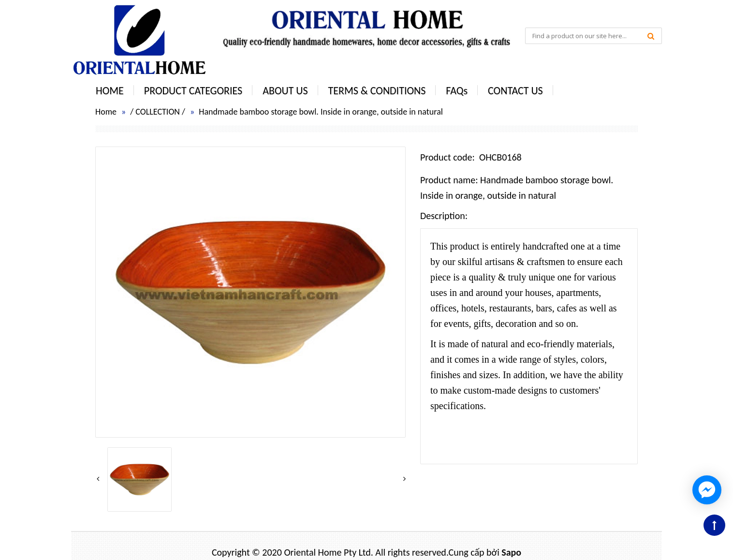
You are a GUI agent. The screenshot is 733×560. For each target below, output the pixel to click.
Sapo (511, 552)
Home (106, 112)
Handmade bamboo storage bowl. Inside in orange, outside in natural (321, 112)
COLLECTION (158, 112)
